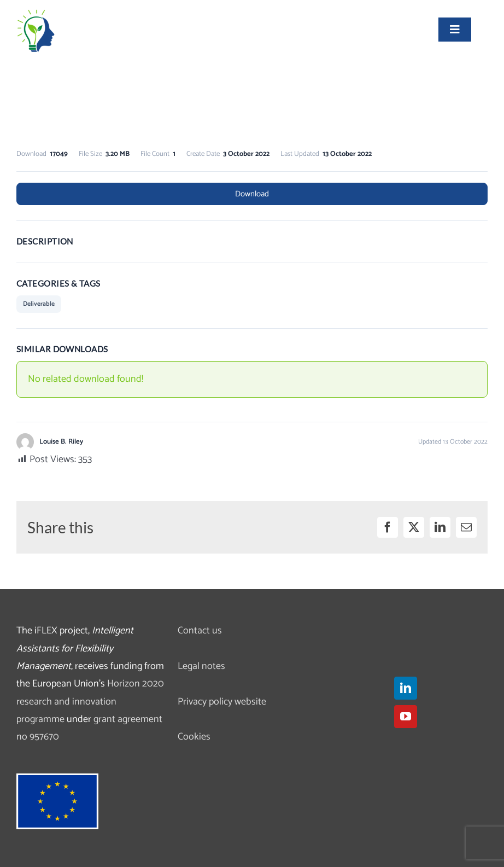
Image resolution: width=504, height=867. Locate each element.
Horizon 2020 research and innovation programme (90, 702)
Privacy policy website (222, 702)
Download (252, 194)
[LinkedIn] (406, 688)
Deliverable (39, 304)
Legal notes (201, 666)
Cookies (194, 737)
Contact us (200, 631)
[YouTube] (406, 717)
